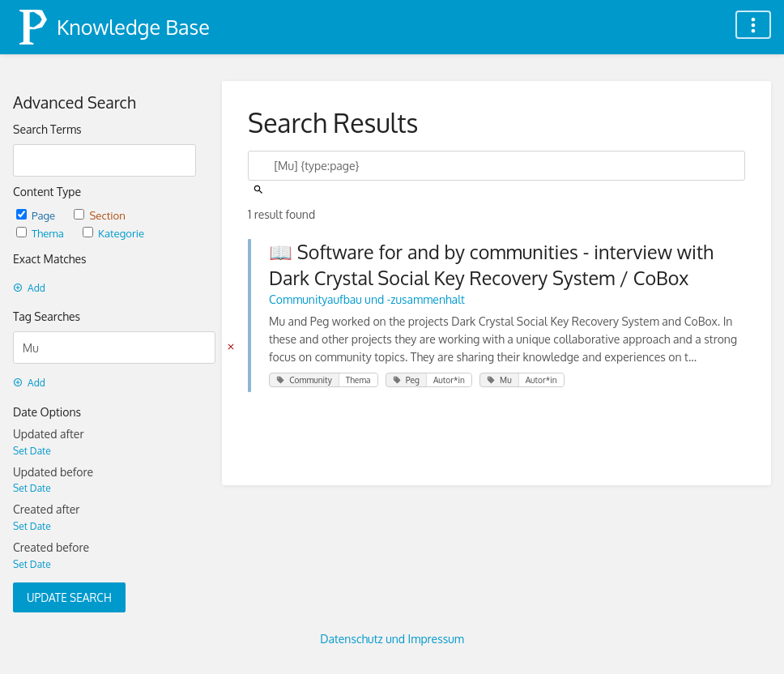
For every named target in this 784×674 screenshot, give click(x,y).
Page (37, 215)
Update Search (69, 597)
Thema (41, 233)
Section (99, 215)
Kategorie (113, 233)
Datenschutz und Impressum (392, 639)
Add (29, 288)
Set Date (32, 451)
